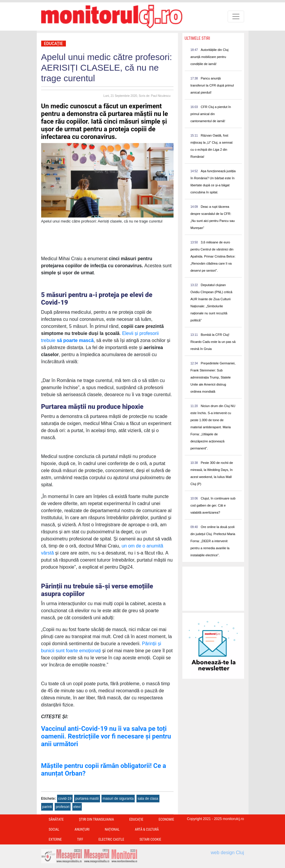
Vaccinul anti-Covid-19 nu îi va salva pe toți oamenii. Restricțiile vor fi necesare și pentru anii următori (106, 736)
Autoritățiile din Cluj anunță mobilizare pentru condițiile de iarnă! (210, 57)
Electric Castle (111, 839)
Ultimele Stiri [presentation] (197, 38)
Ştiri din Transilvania (97, 819)
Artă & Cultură (147, 829)
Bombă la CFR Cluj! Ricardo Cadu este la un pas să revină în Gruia (213, 342)
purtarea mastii (87, 799)
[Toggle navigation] (236, 16)
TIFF (80, 839)
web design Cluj (227, 853)
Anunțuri (82, 829)
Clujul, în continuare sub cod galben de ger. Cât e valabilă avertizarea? (213, 505)
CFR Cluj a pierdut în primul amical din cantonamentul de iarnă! (211, 114)
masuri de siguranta (118, 799)
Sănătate (56, 819)
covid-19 (65, 799)
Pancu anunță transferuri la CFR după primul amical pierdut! (212, 85)
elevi (77, 807)
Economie (166, 819)
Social (54, 829)
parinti (47, 807)
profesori (63, 807)
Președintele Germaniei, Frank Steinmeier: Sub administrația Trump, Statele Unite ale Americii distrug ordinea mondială (213, 377)
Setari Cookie (150, 839)
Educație (54, 44)
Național (112, 829)
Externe (55, 839)
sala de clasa (148, 799)
